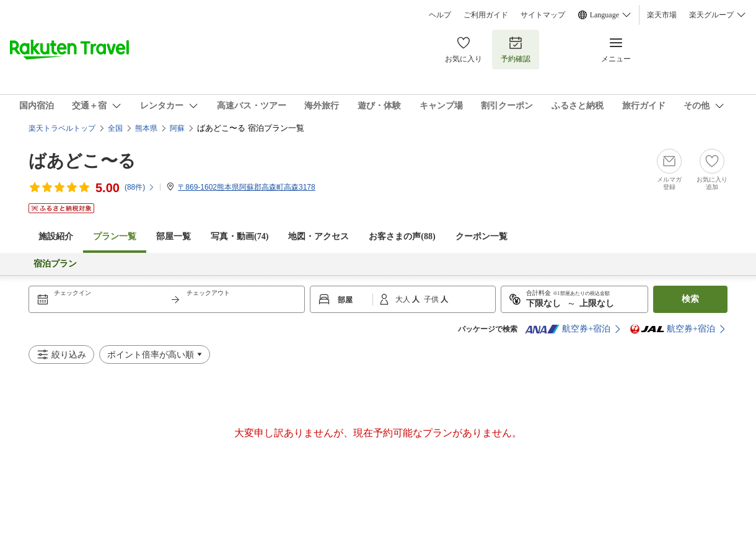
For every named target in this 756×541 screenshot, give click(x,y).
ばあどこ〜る (82, 161)
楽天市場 (662, 15)
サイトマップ (543, 15)
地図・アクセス (319, 236)
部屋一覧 (174, 236)
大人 (404, 299)
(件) (140, 187)
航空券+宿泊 (568, 329)
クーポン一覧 (481, 236)
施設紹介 (56, 236)
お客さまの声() (402, 236)
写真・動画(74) (240, 236)
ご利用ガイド (486, 15)
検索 (690, 299)
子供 (432, 299)
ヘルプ (440, 15)
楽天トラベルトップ (62, 128)
